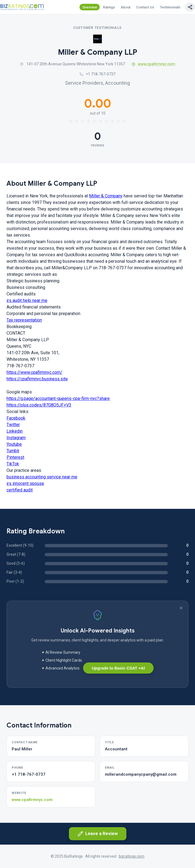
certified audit (20, 490)
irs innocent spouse (25, 483)
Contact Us (145, 7)
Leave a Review (98, 834)
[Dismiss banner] (181, 608)
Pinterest (15, 457)
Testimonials (170, 7)
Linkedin (15, 431)
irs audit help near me (27, 300)
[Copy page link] (190, 7)
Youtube (14, 444)
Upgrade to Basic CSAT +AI (118, 668)
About (126, 7)
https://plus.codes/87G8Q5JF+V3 (39, 405)
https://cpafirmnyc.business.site (37, 379)
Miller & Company (106, 196)
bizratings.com (132, 856)
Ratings (109, 7)
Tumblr (13, 451)
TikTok (13, 464)
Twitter (13, 425)
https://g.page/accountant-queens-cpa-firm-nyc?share (58, 398)
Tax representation (24, 320)
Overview (90, 7)
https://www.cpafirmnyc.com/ (34, 372)
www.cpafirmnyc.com (153, 64)
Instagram (16, 438)
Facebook (16, 418)
